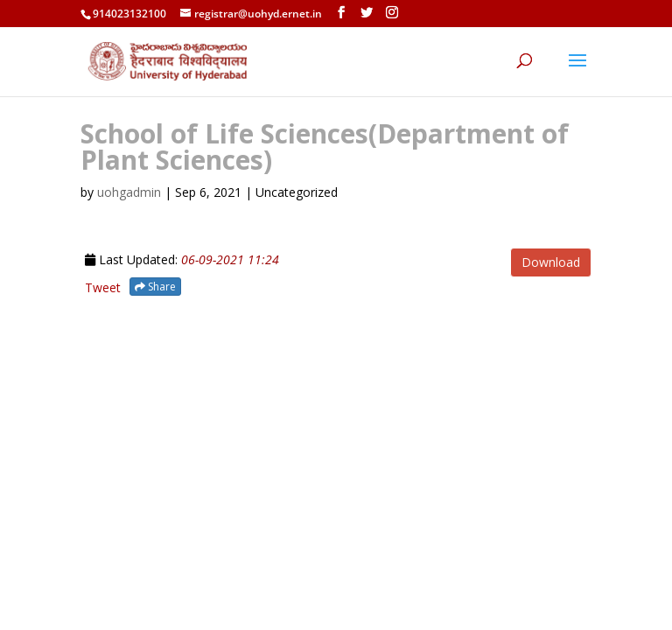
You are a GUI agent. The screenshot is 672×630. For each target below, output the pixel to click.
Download (551, 262)
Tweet (103, 287)
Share (155, 287)
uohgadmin (129, 192)
